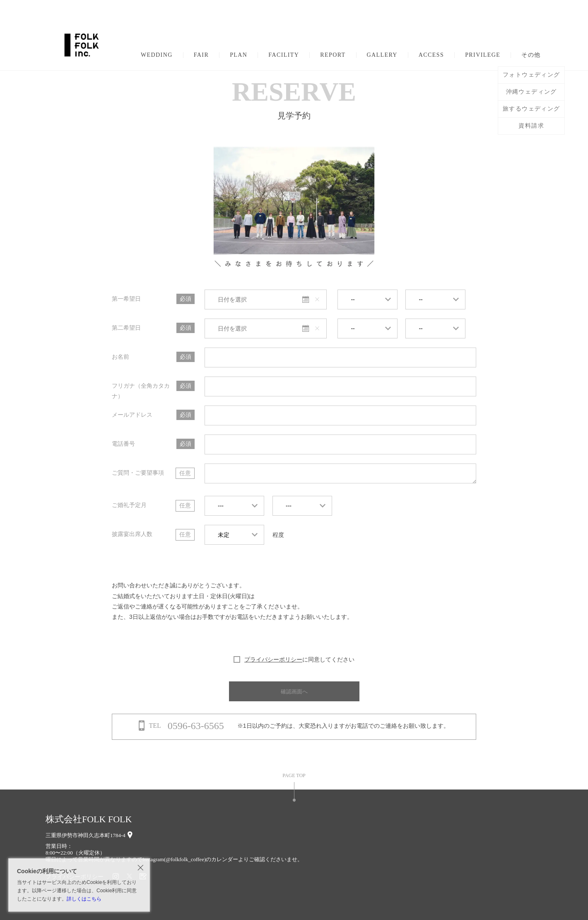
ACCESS (431, 55)
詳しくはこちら (84, 899)
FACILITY (284, 55)
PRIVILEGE (483, 55)
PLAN (239, 55)
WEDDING (157, 55)
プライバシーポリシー (273, 659)
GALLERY (382, 55)
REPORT (333, 55)
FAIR (201, 55)
